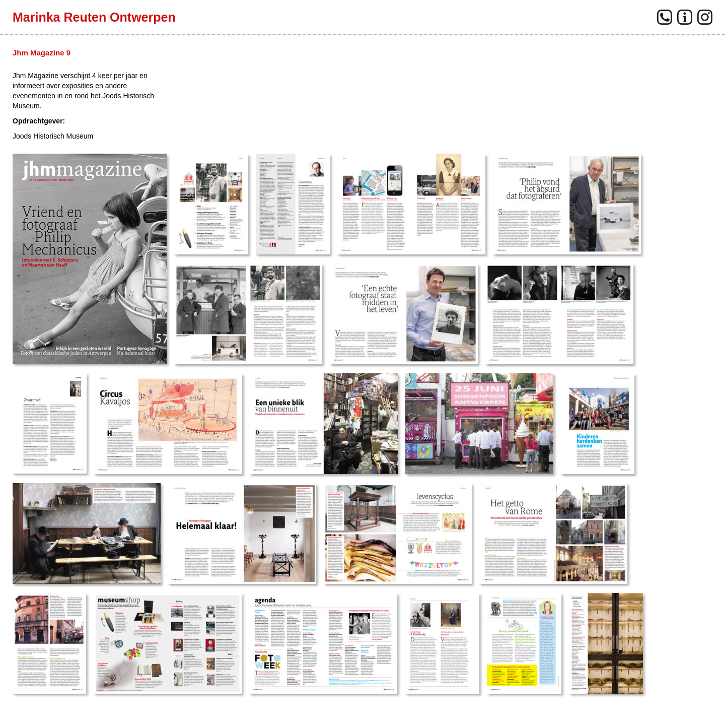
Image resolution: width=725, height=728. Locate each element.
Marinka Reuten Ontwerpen (94, 17)
